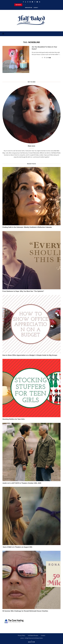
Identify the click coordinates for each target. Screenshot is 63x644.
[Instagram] (28, 2)
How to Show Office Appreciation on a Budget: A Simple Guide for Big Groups (30, 355)
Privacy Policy (22, 636)
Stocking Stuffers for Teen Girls (14, 419)
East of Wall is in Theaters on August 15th (17, 547)
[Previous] (24, 5)
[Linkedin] (40, 2)
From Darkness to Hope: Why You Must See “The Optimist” (23, 291)
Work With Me (29, 8)
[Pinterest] (30, 2)
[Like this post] (42, 58)
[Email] (37, 2)
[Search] (60, 34)
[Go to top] (31, 642)
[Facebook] (23, 2)
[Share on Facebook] (44, 58)
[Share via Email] (50, 58)
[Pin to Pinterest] (48, 58)
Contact (36, 8)
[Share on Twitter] (46, 58)
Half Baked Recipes (33, 636)
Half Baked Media (38, 638)
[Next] (25, 5)
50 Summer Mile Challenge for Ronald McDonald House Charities (25, 611)
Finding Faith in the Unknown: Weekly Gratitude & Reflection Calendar (27, 227)
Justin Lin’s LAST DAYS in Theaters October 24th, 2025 (22, 483)
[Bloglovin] (35, 2)
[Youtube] (32, 2)
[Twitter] (25, 2)
